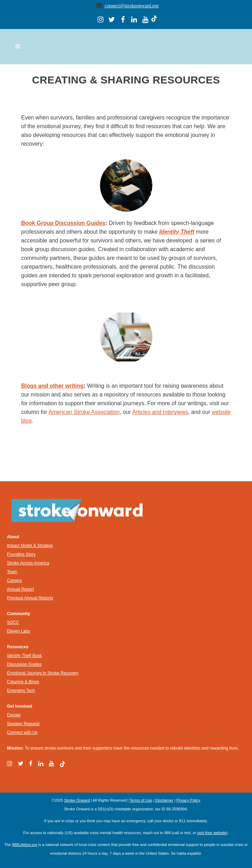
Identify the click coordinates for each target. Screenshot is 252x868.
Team (12, 572)
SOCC (13, 622)
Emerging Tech (21, 691)
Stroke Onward (77, 800)
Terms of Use (141, 800)
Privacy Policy (188, 800)
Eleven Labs (19, 631)
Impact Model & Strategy (30, 546)
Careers (15, 581)
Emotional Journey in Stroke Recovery (43, 673)
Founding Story (21, 554)
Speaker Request (23, 724)
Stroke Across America (28, 563)
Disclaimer (164, 800)
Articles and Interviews (160, 412)
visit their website (212, 833)
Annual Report (20, 589)
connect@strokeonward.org (132, 6)
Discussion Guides (24, 664)
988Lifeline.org (24, 845)
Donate (14, 715)
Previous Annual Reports (30, 598)
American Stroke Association (84, 412)
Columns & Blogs (23, 682)
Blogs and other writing (53, 386)
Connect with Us (22, 732)
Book (24, 656)
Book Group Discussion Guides (63, 223)
